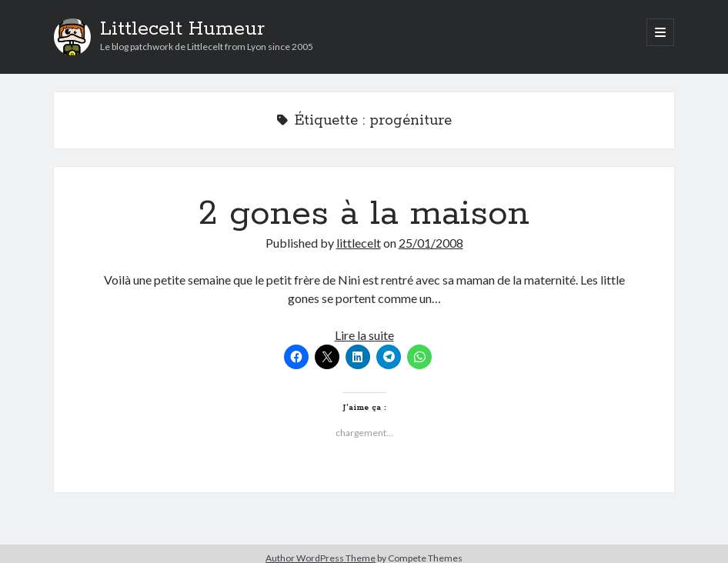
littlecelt (359, 243)
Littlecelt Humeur (182, 29)
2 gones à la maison (364, 214)
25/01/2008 (431, 243)
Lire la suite (364, 335)
